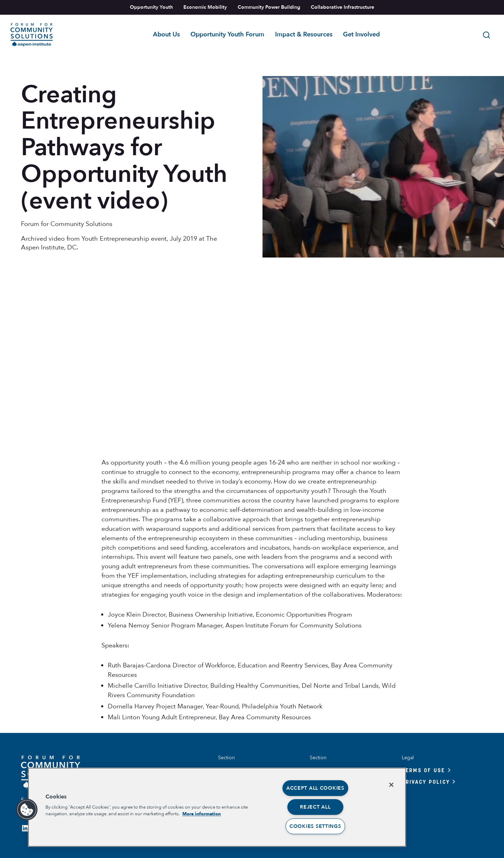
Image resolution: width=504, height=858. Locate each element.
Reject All (315, 807)
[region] (217, 807)
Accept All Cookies (315, 788)
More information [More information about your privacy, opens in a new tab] (202, 814)
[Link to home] (32, 35)
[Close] (391, 785)
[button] (27, 810)
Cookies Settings (315, 826)
